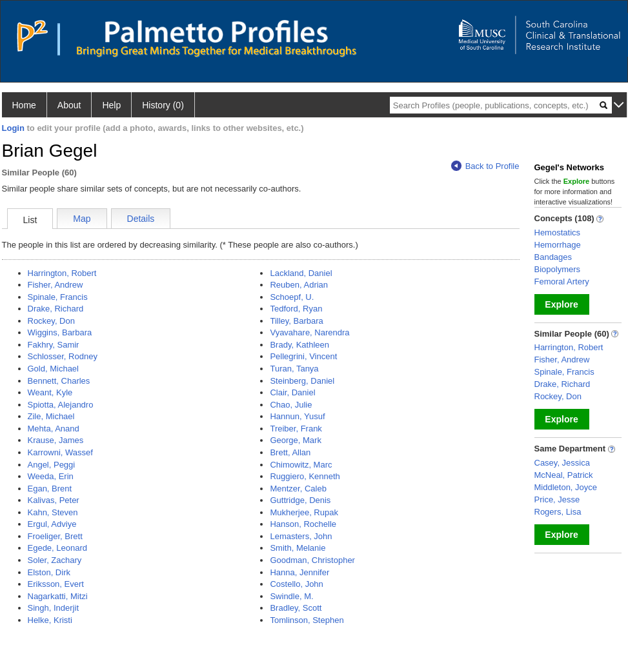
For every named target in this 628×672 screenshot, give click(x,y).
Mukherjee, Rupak (304, 512)
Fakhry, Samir (54, 345)
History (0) (163, 105)
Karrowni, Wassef (60, 452)
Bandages (553, 257)
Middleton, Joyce (566, 487)
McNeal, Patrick (564, 475)
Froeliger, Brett (55, 536)
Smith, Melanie (298, 548)
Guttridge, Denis (300, 500)
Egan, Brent (50, 489)
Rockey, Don (51, 321)
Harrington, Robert (62, 273)
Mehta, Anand (54, 429)
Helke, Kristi (50, 620)
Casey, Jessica (562, 463)
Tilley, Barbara (296, 321)
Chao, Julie (291, 405)
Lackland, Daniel (301, 273)
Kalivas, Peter (54, 500)
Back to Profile (485, 166)
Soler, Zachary (55, 560)
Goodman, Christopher (312, 560)
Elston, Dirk (49, 572)
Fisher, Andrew (56, 285)
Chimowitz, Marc (301, 465)
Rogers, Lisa (558, 512)
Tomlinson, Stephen (307, 620)
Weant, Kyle (50, 392)
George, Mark (295, 440)
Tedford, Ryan (296, 309)
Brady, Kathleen (299, 345)
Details (141, 219)
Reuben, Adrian (299, 285)
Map (82, 219)
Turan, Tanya (294, 369)
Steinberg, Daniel (302, 381)
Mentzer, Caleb (298, 489)
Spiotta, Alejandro (61, 405)
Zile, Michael (51, 416)
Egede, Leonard (58, 548)
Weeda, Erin (51, 476)
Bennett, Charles (59, 381)
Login (13, 128)
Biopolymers (558, 269)
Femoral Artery (562, 282)
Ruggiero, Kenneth (305, 476)
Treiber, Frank (296, 429)
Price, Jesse (557, 499)
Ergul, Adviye (52, 524)
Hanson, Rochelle (303, 524)
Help (111, 105)
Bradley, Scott (296, 608)
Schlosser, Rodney (63, 356)
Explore (561, 304)
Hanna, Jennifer (299, 572)
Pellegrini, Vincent (303, 356)
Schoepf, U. (292, 297)
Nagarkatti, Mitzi (58, 596)
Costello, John (296, 584)
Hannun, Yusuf (297, 416)
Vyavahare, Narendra (309, 332)
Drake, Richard (56, 309)
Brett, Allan (290, 452)
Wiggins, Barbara (60, 332)
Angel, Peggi (52, 465)
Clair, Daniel (292, 392)
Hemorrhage (558, 245)
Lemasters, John (301, 536)
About (69, 105)
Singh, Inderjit (54, 608)
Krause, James (56, 440)
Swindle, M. (291, 596)
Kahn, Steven (53, 512)
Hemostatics (558, 232)
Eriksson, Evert (56, 584)
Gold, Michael (53, 369)
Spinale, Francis (58, 297)
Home (24, 105)
